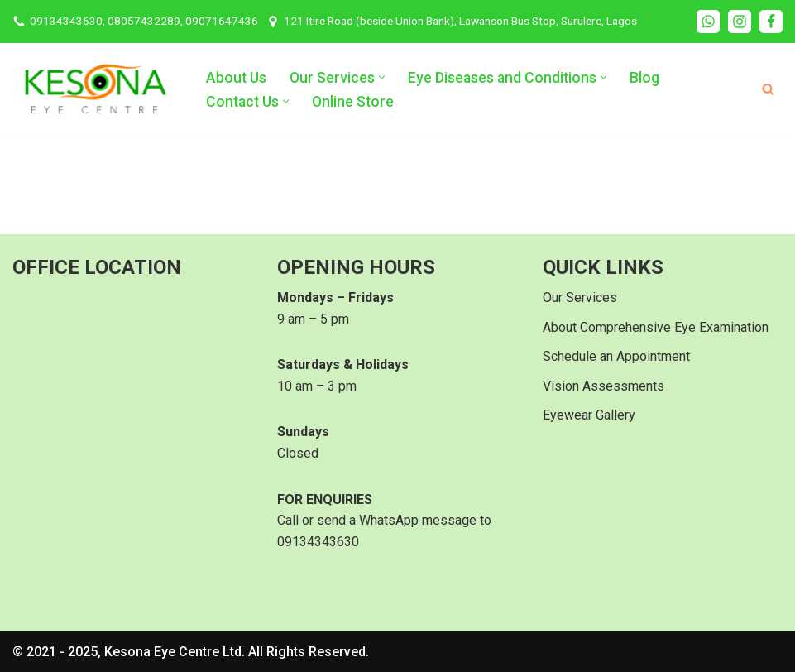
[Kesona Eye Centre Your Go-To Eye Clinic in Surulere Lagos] (95, 89)
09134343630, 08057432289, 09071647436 (144, 21)
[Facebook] (771, 22)
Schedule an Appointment (616, 356)
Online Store (353, 102)
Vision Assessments (603, 386)
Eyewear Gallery (589, 415)
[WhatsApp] (708, 22)
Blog (644, 78)
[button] (382, 77)
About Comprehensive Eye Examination (656, 327)
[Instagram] (740, 22)
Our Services (580, 298)
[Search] (768, 89)
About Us (236, 78)
